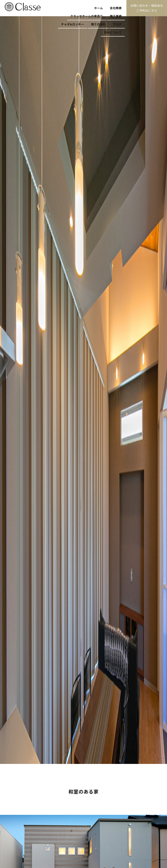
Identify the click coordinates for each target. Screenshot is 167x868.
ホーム (99, 8)
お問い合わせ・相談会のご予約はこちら (147, 8)
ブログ (117, 24)
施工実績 (116, 16)
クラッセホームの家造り (87, 16)
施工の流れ (99, 24)
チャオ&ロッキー (73, 24)
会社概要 (116, 8)
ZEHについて (113, 32)
